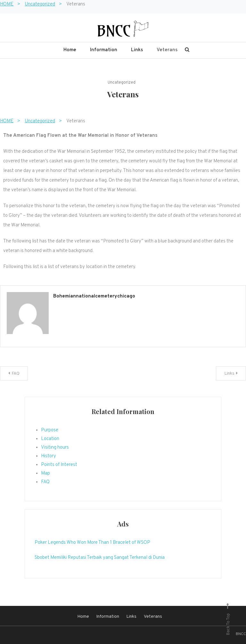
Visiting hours (55, 448)
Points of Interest (59, 465)
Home (70, 50)
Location (50, 439)
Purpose (50, 430)
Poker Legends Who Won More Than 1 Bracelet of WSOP (92, 543)
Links (137, 50)
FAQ (16, 374)
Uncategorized (122, 83)
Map (45, 473)
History (49, 456)
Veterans (167, 50)
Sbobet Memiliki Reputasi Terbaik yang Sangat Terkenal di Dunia (100, 558)
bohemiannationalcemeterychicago (94, 296)
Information (104, 50)
